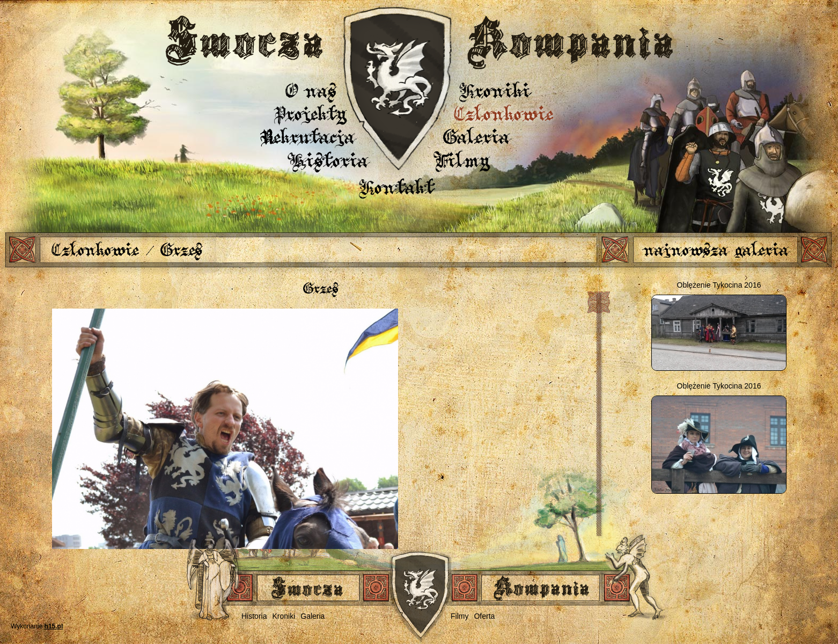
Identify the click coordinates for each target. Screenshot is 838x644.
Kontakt (396, 187)
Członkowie (503, 114)
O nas (311, 90)
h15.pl (54, 626)
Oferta (484, 616)
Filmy (462, 160)
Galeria (476, 137)
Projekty (311, 114)
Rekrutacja (308, 137)
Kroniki (495, 90)
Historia (329, 160)
